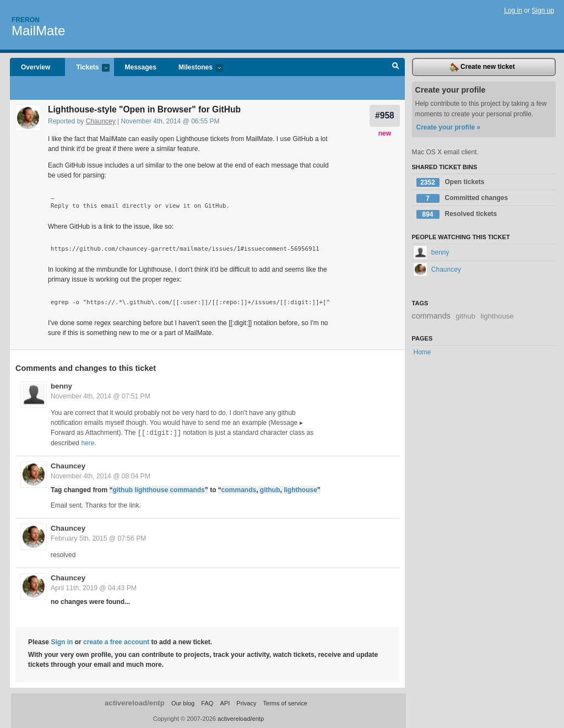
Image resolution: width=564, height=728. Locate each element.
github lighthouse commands (158, 489)
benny (61, 386)
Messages (141, 67)
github (270, 489)
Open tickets (451, 182)
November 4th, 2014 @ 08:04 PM (101, 476)
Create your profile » (449, 127)
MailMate (38, 31)
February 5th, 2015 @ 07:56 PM (98, 538)
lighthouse (300, 489)
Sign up (543, 10)
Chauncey (101, 121)
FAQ (207, 703)
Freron (26, 20)
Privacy (246, 703)
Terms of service (285, 703)
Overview (36, 67)
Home (422, 352)
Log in (513, 10)
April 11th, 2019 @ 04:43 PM (94, 587)
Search (396, 67)
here (88, 443)
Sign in (62, 641)
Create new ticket (482, 67)
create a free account (116, 641)
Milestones (195, 68)
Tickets (87, 68)
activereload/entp (135, 702)
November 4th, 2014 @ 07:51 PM (101, 396)
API (225, 703)
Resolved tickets (457, 214)
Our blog (183, 703)
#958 (385, 115)
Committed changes (462, 198)
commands (239, 489)
